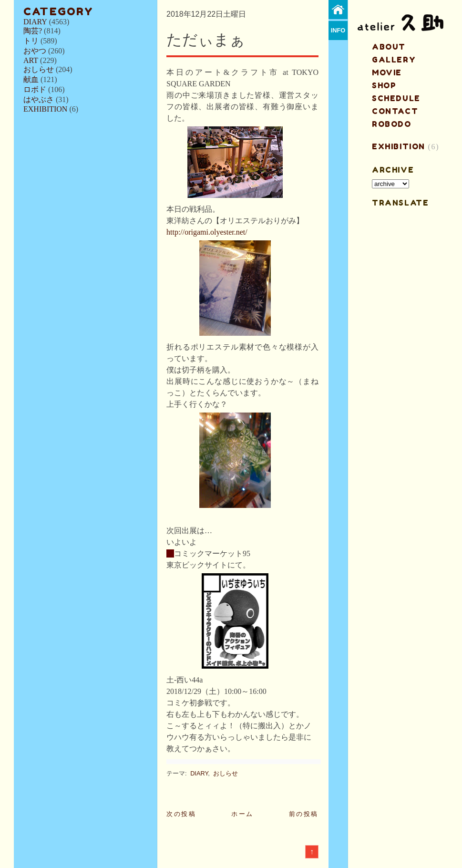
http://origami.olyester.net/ (207, 232)
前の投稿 (304, 814)
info (338, 30)
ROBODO (392, 124)
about (389, 47)
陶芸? (33, 31)
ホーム (242, 814)
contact (395, 111)
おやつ (35, 51)
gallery (394, 60)
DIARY (35, 22)
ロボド (35, 89)
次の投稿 (181, 814)
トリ (31, 41)
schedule (396, 98)
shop (384, 85)
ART (31, 60)
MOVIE (387, 72)
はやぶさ (39, 99)
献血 (31, 79)
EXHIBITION (45, 109)
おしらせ (39, 69)
